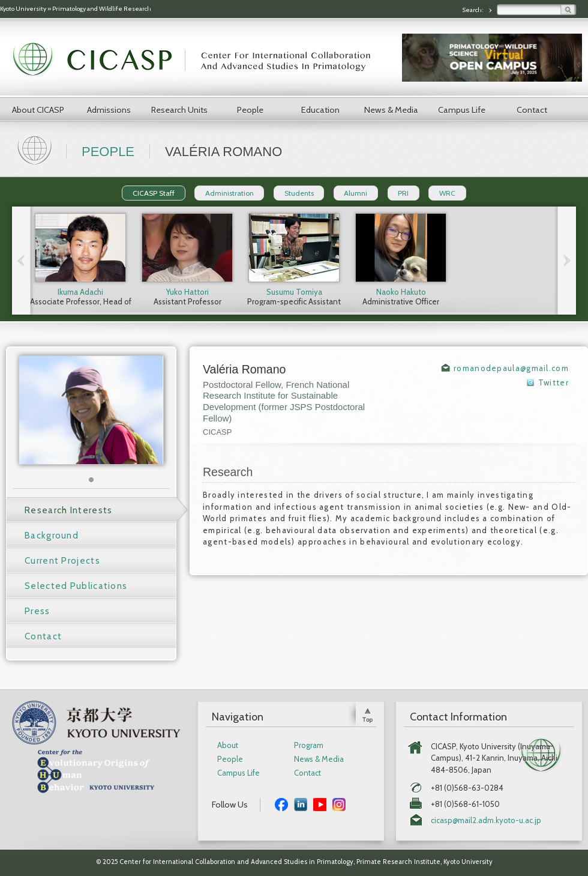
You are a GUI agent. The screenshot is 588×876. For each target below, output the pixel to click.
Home (36, 149)
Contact (532, 110)
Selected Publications (76, 586)
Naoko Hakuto (401, 292)
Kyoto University (23, 9)
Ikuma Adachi (80, 292)
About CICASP (38, 110)
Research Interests (68, 510)
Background (52, 536)
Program (309, 745)
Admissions (109, 110)
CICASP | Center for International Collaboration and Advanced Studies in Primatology (198, 60)
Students (299, 193)
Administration (229, 193)
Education (320, 110)
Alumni (355, 193)
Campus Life (462, 110)
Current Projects (62, 561)
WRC (447, 193)
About (228, 745)
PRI (403, 193)
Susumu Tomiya (294, 292)
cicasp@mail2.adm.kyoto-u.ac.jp (486, 820)
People (250, 110)
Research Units (179, 110)
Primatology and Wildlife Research (102, 9)
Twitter (553, 382)
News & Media (391, 110)
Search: (473, 10)
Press (37, 611)
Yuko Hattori (187, 292)
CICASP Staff (154, 193)
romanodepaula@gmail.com (511, 368)
